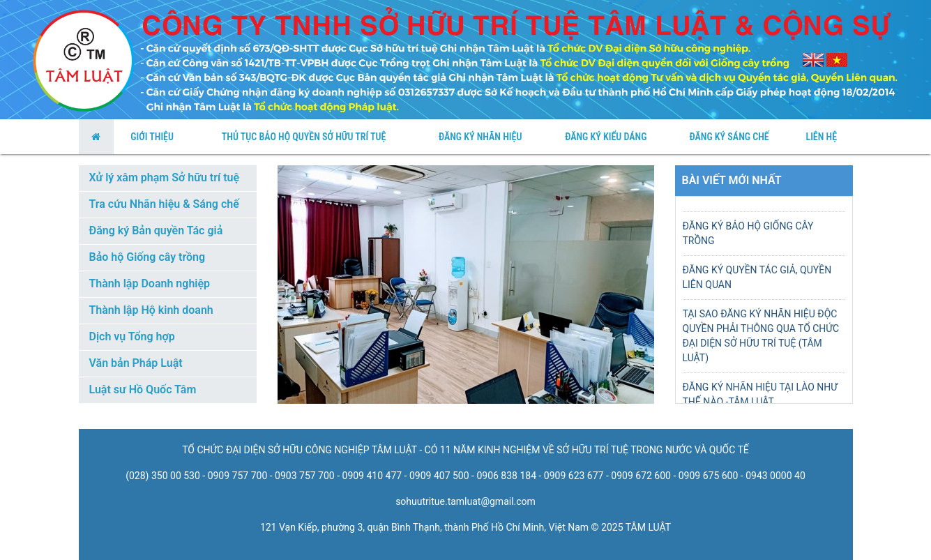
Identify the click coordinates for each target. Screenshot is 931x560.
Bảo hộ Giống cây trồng (147, 257)
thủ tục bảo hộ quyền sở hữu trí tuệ (304, 137)
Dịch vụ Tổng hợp (132, 336)
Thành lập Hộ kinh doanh (151, 310)
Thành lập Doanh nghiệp (150, 283)
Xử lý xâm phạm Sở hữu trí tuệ (165, 177)
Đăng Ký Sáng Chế (729, 137)
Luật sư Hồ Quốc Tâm (143, 389)
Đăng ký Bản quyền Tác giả (156, 230)
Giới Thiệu (152, 137)
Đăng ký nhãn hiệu (480, 137)
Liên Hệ (821, 137)
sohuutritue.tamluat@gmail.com (465, 501)
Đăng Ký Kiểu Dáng (606, 137)
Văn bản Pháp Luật (136, 363)
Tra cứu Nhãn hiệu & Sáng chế (164, 204)
